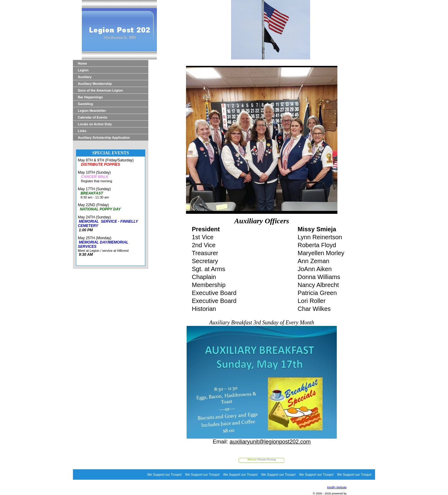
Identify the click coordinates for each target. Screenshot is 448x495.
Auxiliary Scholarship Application (104, 138)
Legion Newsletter (92, 111)
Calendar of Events (93, 117)
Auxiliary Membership (95, 84)
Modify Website (337, 487)
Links (82, 131)
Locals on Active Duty (95, 124)
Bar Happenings (90, 97)
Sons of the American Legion (100, 90)
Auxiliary (85, 77)
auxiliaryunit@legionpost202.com (270, 442)
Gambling (85, 104)
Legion (83, 70)
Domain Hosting (262, 459)
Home (82, 63)
